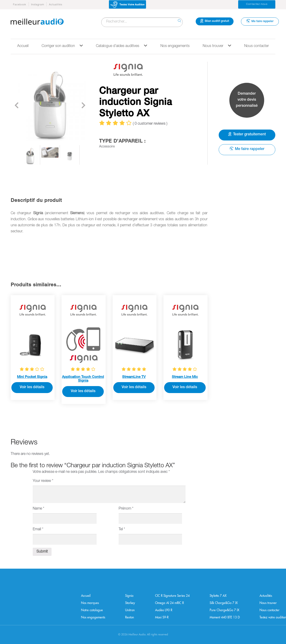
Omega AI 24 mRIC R (169, 603)
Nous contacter (257, 46)
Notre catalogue (92, 610)
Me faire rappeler (260, 21)
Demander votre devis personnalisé (247, 100)
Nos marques (90, 603)
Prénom (126, 509)
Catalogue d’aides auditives (122, 46)
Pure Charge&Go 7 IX (224, 610)
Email (38, 530)
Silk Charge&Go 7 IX (224, 603)
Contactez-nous (257, 4)
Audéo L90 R (164, 610)
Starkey (130, 603)
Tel (122, 530)
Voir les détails (32, 387)
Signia (129, 596)
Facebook (20, 5)
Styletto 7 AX (218, 596)
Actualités (56, 5)
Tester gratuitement (247, 134)
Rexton (130, 617)
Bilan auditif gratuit (215, 21)
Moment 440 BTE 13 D (225, 617)
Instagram (38, 5)
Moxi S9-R (162, 617)
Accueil (23, 46)
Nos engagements (175, 46)
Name (39, 509)
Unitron (130, 610)
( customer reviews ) (150, 124)
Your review (43, 481)
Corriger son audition (62, 46)
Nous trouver (217, 46)
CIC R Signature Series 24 (172, 596)
